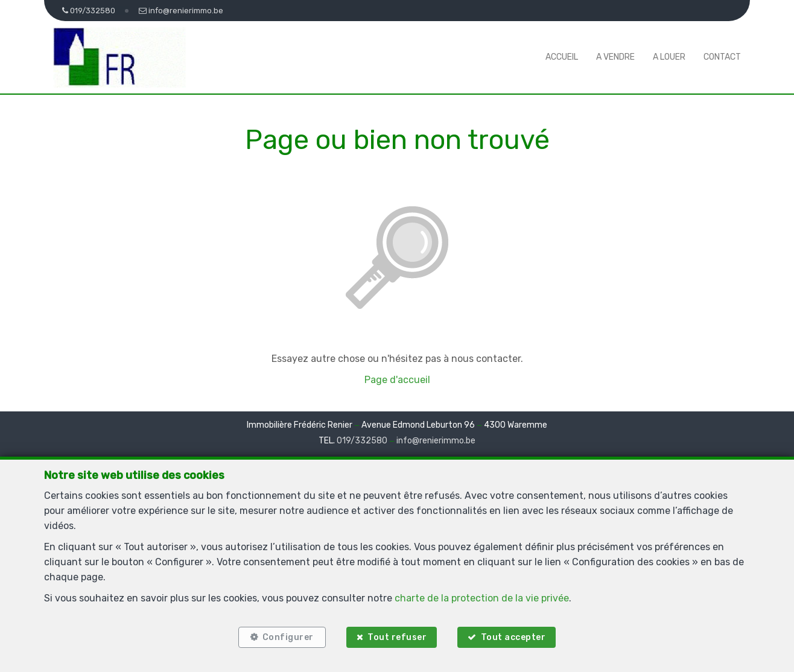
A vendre (615, 57)
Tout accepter (513, 637)
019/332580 (362, 441)
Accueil (562, 57)
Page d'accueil (397, 380)
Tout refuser (397, 637)
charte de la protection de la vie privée (482, 598)
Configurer (288, 637)
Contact (722, 57)
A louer (669, 57)
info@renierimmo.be (436, 441)
